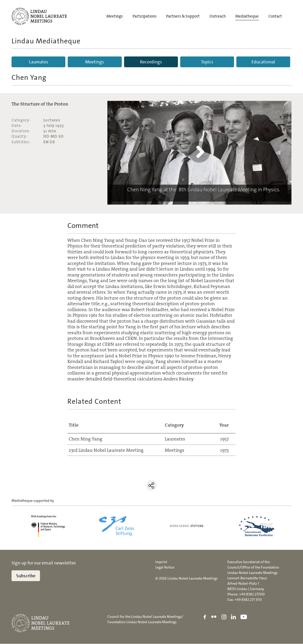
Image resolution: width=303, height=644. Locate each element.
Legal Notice (165, 568)
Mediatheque (247, 16)
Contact (275, 16)
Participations (145, 16)
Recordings (151, 62)
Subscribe (26, 576)
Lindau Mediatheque (46, 41)
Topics (207, 62)
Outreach (218, 16)
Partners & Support (183, 16)
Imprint (161, 562)
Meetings (115, 16)
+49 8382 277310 (252, 594)
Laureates (39, 62)
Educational (263, 62)
